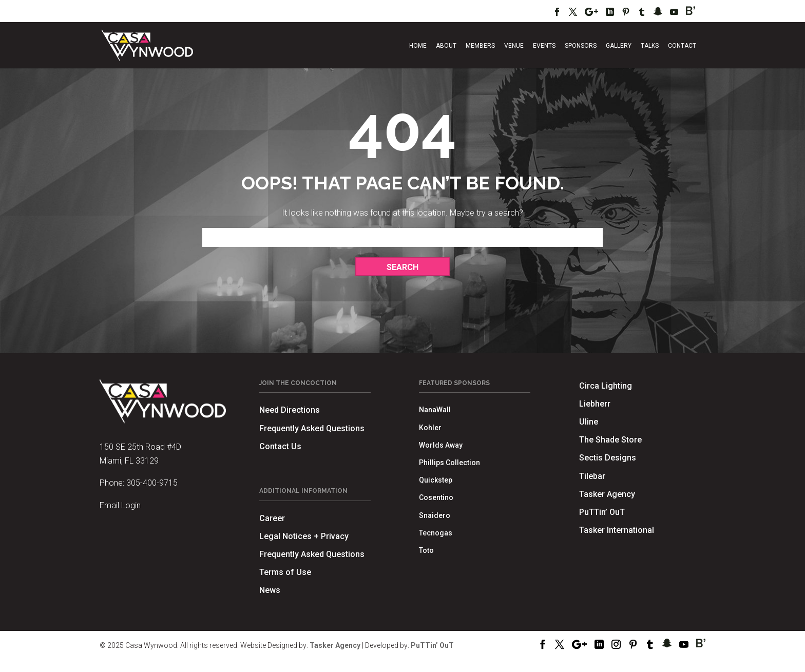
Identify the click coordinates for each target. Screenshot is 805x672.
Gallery (619, 46)
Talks (650, 46)
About (446, 46)
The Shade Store (610, 440)
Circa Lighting (606, 386)
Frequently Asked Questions (312, 428)
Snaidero (435, 515)
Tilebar (592, 476)
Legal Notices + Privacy (304, 536)
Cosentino (436, 497)
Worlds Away (441, 445)
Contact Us (280, 446)
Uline (589, 422)
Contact (682, 46)
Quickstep (436, 480)
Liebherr (595, 404)
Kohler (430, 428)
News (270, 590)
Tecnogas (436, 533)
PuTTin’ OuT (602, 512)
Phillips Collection (449, 463)
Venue (514, 46)
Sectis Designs (608, 458)
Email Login (120, 505)
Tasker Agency (607, 494)
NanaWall (435, 410)
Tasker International (617, 530)
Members (480, 46)
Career (272, 518)
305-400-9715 (152, 483)
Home (418, 46)
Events (544, 46)
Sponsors (581, 46)
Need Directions (290, 410)
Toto (426, 550)
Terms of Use (285, 572)
